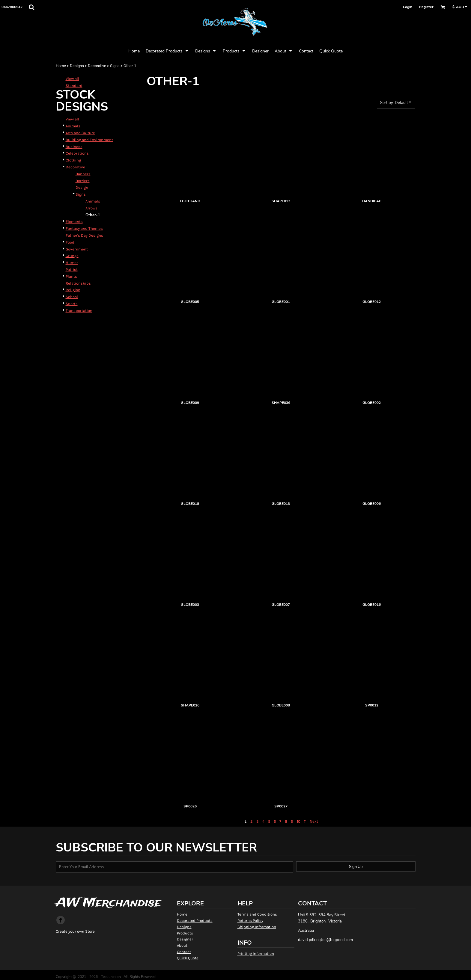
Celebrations (77, 153)
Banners (83, 174)
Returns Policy (250, 921)
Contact (184, 952)
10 (299, 821)
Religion (73, 290)
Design (82, 187)
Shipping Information (257, 927)
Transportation (79, 311)
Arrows (91, 208)
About (182, 945)
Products (185, 933)
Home (61, 66)
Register (426, 7)
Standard (74, 86)
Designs (77, 66)
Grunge (72, 256)
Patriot (72, 269)
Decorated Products (195, 921)
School (72, 297)
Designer (185, 939)
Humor (72, 263)
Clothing (73, 160)
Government (77, 249)
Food (70, 242)
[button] (31, 7)
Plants (71, 276)
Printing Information (256, 953)
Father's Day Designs (84, 235)
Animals (73, 126)
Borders (83, 181)
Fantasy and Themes (84, 228)
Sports (72, 304)
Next (314, 821)
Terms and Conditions (257, 914)
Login (408, 7)
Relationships (78, 283)
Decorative (97, 66)
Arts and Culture (80, 133)
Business (74, 147)
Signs (115, 66)
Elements (74, 222)
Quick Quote (188, 958)
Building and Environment (89, 140)
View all (72, 79)
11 (305, 821)
